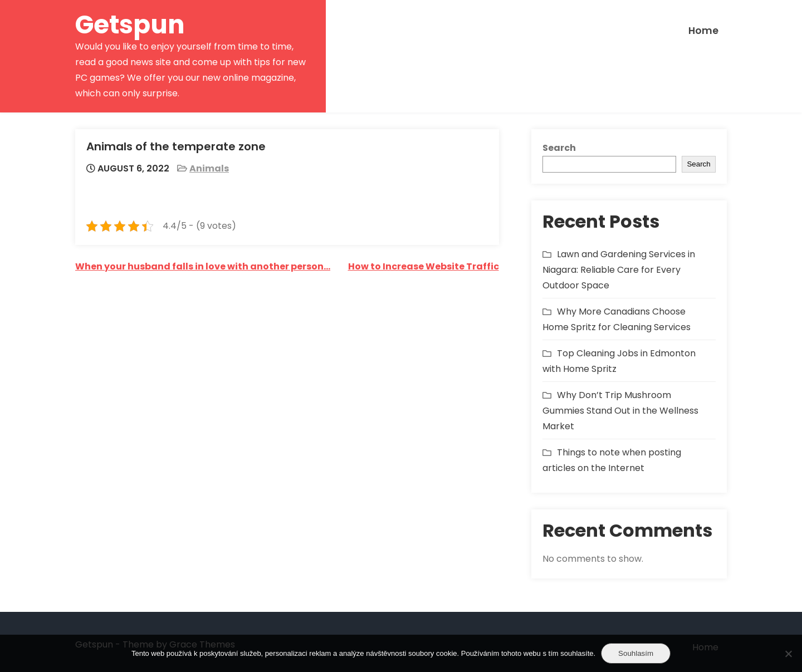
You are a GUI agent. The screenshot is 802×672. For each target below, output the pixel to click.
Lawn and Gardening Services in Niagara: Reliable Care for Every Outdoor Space (619, 270)
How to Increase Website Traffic (424, 266)
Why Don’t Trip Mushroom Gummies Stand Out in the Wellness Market (620, 411)
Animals (209, 168)
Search (559, 148)
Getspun (130, 25)
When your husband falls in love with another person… (203, 266)
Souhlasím (636, 653)
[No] (788, 654)
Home (703, 31)
